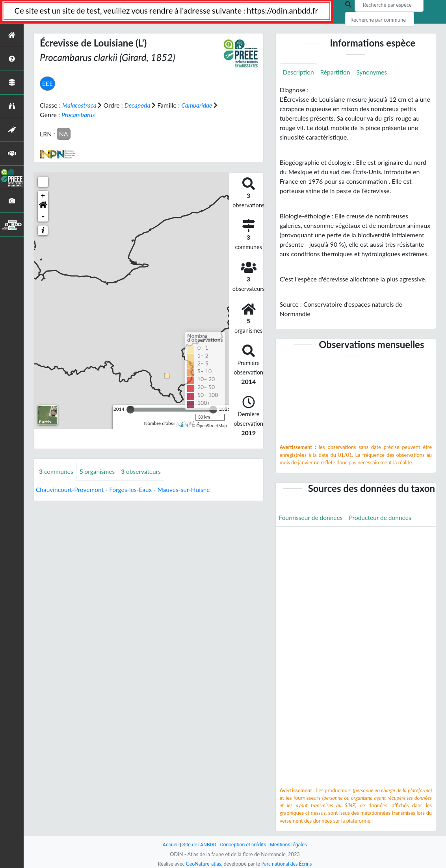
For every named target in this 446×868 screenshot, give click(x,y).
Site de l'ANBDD (198, 845)
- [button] (43, 216)
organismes (99, 471)
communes (57, 471)
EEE (48, 83)
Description (299, 72)
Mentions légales (290, 845)
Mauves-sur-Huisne (188, 489)
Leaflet (182, 425)
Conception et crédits (243, 845)
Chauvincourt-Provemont (71, 489)
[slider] (130, 409)
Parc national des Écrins (287, 864)
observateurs (144, 471)
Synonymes (374, 72)
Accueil (169, 845)
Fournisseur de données (312, 518)
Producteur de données (383, 518)
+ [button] (43, 196)
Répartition (336, 72)
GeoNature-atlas (203, 864)
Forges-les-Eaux (134, 489)
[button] (43, 206)
